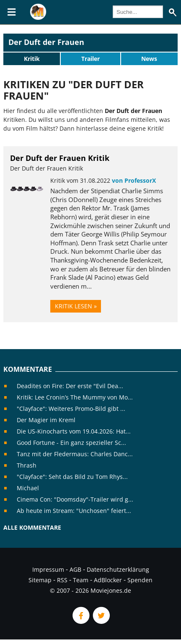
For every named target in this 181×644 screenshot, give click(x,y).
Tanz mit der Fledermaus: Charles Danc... (75, 454)
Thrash (27, 465)
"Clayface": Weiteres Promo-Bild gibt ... (71, 409)
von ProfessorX (134, 180)
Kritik (32, 59)
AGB (75, 569)
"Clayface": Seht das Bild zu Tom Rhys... (72, 477)
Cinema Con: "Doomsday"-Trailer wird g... (75, 499)
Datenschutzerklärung (118, 569)
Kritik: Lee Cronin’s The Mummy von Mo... (75, 397)
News (149, 59)
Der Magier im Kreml (46, 420)
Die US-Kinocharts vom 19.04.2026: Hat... (74, 431)
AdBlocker (108, 580)
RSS (62, 580)
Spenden (140, 580)
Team (81, 580)
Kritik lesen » (76, 306)
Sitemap (40, 580)
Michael (28, 488)
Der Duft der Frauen (46, 42)
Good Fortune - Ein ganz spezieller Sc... (71, 443)
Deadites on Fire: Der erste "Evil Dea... (70, 386)
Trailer (90, 59)
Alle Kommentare (32, 527)
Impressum (48, 569)
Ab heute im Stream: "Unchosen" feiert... (74, 511)
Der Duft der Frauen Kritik (60, 158)
